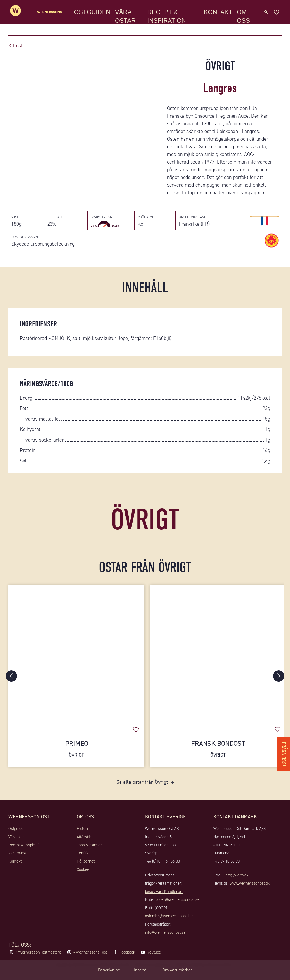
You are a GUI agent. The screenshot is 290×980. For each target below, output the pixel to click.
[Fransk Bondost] (218, 660)
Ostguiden (95, 15)
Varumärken (19, 863)
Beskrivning (103, 970)
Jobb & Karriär (89, 855)
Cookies (83, 879)
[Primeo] (76, 660)
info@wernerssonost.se (165, 942)
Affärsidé (84, 847)
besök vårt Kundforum (164, 901)
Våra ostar (128, 20)
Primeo (76, 759)
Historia (83, 839)
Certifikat (84, 863)
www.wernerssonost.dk (250, 893)
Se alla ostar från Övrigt (142, 792)
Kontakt (219, 15)
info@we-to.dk (236, 885)
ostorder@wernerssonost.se (169, 926)
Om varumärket (183, 970)
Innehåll (141, 970)
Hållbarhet (86, 871)
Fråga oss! (283, 749)
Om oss (244, 20)
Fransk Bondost (218, 759)
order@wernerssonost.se (178, 909)
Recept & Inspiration (169, 20)
